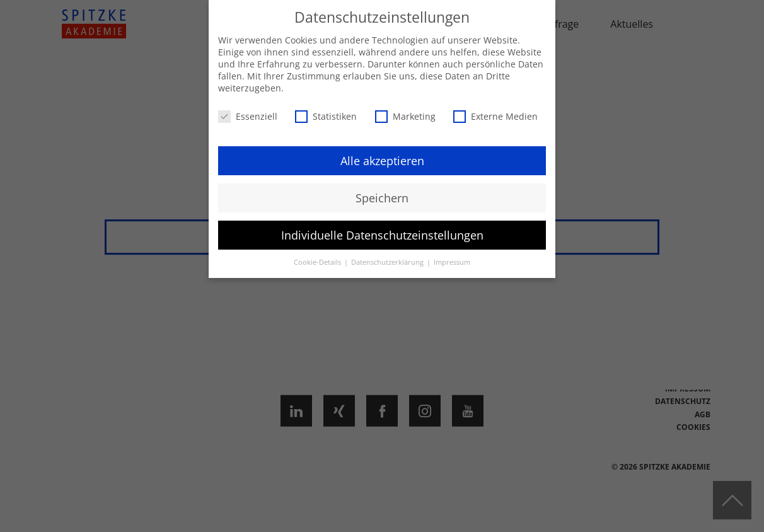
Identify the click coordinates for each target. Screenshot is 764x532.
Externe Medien (495, 116)
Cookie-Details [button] (318, 262)
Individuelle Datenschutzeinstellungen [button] (382, 235)
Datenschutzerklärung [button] (388, 262)
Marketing (405, 116)
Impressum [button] (452, 262)
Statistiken (326, 116)
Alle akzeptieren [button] (382, 161)
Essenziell (248, 116)
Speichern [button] (382, 198)
